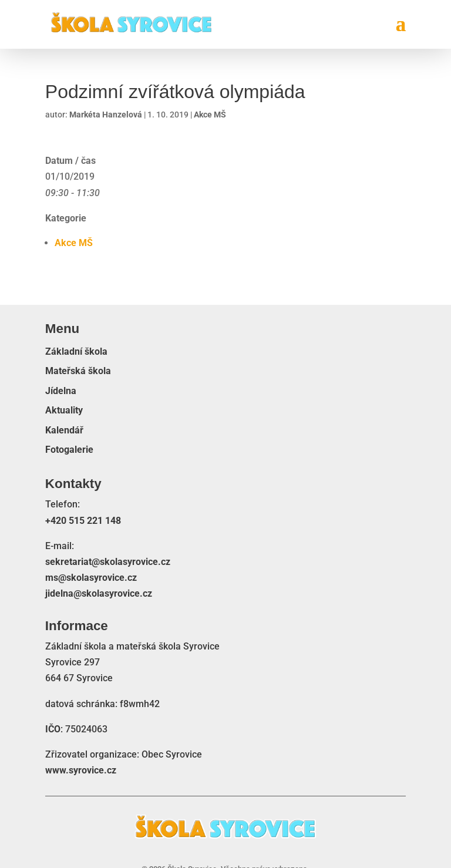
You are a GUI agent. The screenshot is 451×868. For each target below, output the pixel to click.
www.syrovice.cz (81, 770)
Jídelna (61, 391)
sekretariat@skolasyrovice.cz (108, 562)
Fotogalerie (69, 450)
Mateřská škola (78, 371)
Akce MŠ (210, 115)
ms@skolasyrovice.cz (91, 578)
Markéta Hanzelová (106, 115)
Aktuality (64, 411)
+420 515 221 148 (83, 521)
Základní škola (76, 352)
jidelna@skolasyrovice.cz (99, 593)
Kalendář (64, 430)
